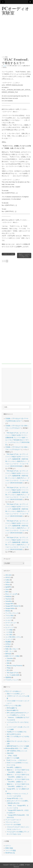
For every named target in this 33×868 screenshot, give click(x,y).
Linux (7, 589)
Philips (9, 668)
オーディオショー (11, 623)
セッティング (10, 627)
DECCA (9, 661)
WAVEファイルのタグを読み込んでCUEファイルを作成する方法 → (24, 255)
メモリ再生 (9, 635)
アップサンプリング (12, 613)
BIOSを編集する (12, 708)
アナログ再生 (10, 616)
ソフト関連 (5, 57)
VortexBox (9, 601)
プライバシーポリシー (12, 822)
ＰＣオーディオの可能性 (13, 825)
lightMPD (8, 587)
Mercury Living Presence (14, 666)
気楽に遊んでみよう (12, 649)
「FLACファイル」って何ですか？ (16, 760)
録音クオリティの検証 (12, 656)
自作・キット (10, 651)
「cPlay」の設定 (12, 756)
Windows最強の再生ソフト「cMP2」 (17, 748)
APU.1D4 (8, 575)
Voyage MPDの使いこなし (15, 798)
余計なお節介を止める (14, 734)
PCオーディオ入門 (11, 594)
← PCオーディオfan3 (8, 254)
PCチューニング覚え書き (13, 706)
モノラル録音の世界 (13, 675)
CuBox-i (8, 582)
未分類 (7, 647)
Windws (8, 611)
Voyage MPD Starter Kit (13, 606)
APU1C (8, 577)
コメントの (11, 850)
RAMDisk (8, 597)
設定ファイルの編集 (13, 758)
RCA (8, 670)
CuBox (7, 580)
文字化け (8, 644)
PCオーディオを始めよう (13, 691)
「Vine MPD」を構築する (13, 767)
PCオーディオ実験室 (15, 11)
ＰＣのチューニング (12, 680)
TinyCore (8, 599)
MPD (7, 592)
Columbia (10, 658)
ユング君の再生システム (13, 637)
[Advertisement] (16, 38)
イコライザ (9, 618)
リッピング (9, 639)
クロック (8, 625)
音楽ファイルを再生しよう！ (16, 694)
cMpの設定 (10, 753)
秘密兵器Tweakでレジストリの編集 (18, 746)
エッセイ (8, 620)
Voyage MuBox (10, 608)
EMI (8, 663)
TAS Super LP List (12, 673)
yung (5, 66)
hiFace (7, 585)
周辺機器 (8, 642)
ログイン (8, 846)
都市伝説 (8, 654)
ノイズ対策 (9, 632)
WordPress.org (10, 853)
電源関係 (8, 677)
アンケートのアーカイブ (13, 820)
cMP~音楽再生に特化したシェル (17, 751)
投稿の (9, 848)
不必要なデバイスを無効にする (17, 732)
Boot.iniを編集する (13, 710)
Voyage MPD (9, 604)
